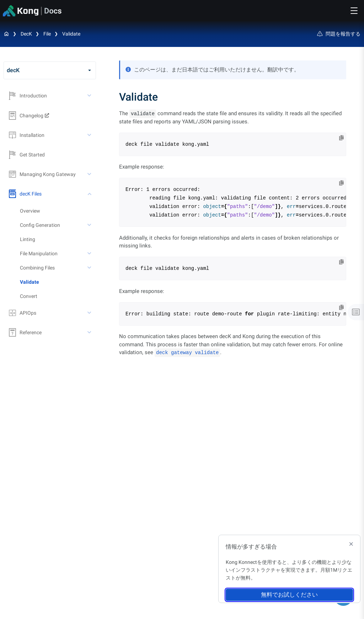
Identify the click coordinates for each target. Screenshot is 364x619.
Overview (30, 211)
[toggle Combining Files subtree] (90, 268)
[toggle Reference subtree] (90, 332)
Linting (28, 239)
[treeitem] (58, 282)
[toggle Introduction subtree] (90, 96)
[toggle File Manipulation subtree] (90, 254)
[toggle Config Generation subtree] (90, 225)
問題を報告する (339, 34)
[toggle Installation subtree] (90, 135)
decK (26, 34)
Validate (71, 34)
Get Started (27, 155)
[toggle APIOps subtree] (90, 313)
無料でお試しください (289, 595)
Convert (29, 296)
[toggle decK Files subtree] (90, 194)
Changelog (26, 116)
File (47, 34)
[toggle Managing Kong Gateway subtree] (90, 174)
